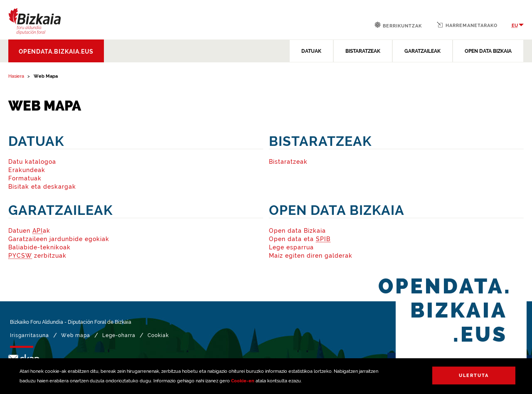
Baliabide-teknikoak (39, 247)
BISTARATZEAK (363, 51)
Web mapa (76, 335)
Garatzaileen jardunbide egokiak (59, 239)
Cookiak (158, 335)
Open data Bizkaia (297, 231)
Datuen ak (29, 231)
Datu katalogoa (32, 162)
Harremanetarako (467, 25)
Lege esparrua (291, 247)
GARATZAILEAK (422, 51)
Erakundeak (27, 170)
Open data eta (300, 239)
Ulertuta (474, 376)
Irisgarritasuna (30, 335)
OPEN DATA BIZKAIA (488, 51)
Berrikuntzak (398, 25)
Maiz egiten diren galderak (311, 256)
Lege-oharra (119, 335)
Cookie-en (243, 381)
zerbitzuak (37, 256)
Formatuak (25, 178)
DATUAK (311, 51)
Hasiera (16, 76)
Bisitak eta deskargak (42, 187)
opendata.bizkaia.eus (56, 52)
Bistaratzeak (288, 162)
